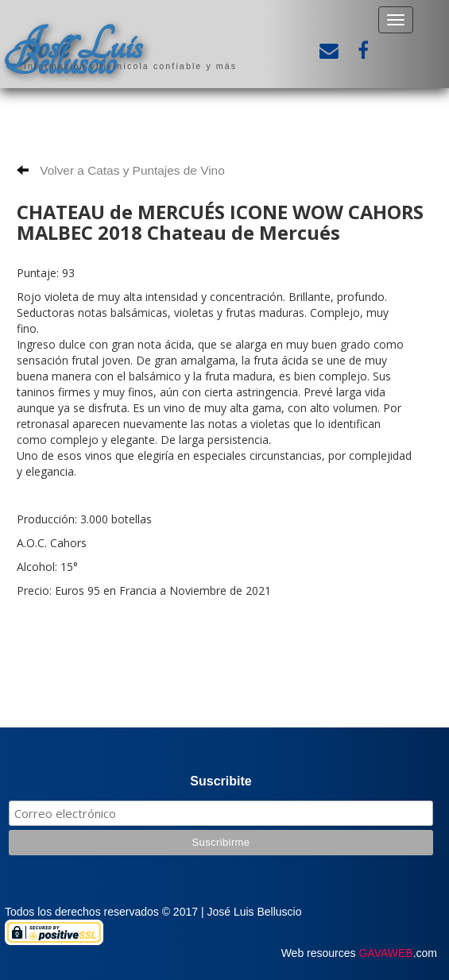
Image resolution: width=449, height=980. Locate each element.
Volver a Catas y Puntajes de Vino (121, 170)
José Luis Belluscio (73, 53)
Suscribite (221, 781)
